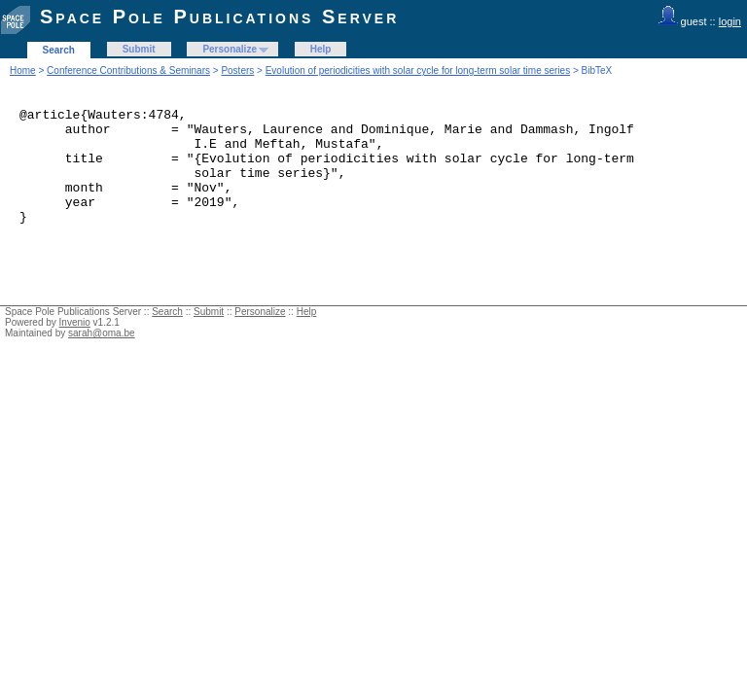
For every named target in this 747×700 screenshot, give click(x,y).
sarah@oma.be (102, 356)
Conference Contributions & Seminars (128, 70)
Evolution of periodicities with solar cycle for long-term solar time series (418, 70)
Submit (139, 49)
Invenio (75, 346)
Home (23, 70)
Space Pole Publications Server (219, 17)
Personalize (230, 49)
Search (59, 50)
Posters (237, 70)
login (730, 21)
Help (321, 49)
